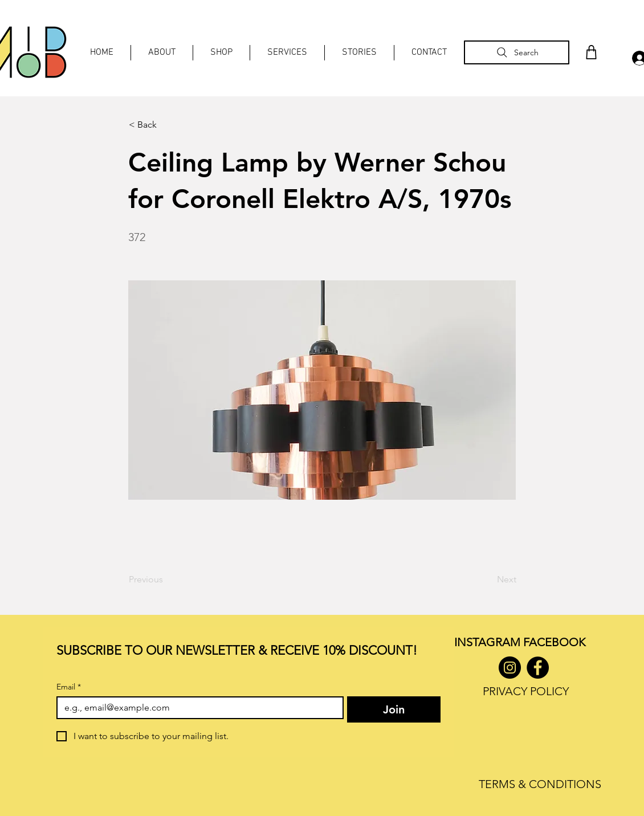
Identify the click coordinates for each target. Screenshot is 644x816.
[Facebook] (538, 668)
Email (69, 687)
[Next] (488, 580)
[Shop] (591, 52)
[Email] (197, 708)
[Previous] (166, 580)
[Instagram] (510, 668)
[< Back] (166, 125)
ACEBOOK (557, 642)
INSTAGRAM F (492, 642)
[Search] (517, 52)
